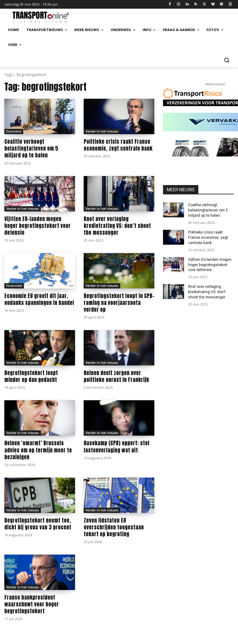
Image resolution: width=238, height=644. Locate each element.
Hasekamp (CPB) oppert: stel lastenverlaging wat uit (117, 446)
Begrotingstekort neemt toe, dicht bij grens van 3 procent (38, 523)
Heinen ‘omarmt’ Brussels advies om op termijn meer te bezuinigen (38, 450)
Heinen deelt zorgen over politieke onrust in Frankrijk (116, 376)
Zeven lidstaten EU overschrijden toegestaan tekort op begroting (114, 527)
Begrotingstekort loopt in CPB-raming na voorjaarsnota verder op (119, 302)
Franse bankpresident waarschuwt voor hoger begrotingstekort (32, 604)
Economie (14, 131)
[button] (226, 60)
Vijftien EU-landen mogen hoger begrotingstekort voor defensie (37, 225)
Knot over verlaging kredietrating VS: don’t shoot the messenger (117, 225)
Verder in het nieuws (102, 131)
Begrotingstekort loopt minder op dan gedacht (31, 376)
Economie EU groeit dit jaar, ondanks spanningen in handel (39, 299)
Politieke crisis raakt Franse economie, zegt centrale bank (118, 145)
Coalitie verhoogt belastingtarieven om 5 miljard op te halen (31, 148)
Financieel (14, 285)
